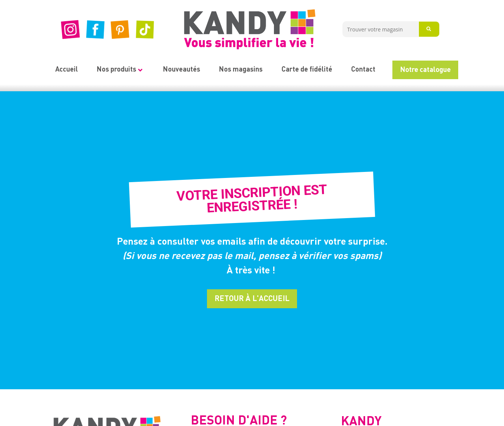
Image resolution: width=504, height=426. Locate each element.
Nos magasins (241, 70)
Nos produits (120, 70)
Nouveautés (182, 70)
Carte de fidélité (307, 70)
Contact (363, 70)
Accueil (67, 70)
